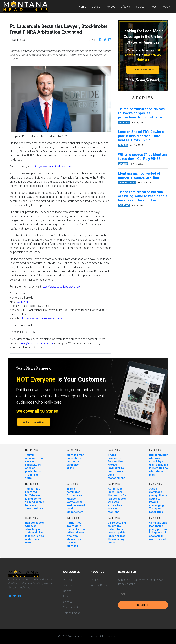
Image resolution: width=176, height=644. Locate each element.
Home (84, 6)
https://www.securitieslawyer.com (53, 166)
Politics (111, 7)
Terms (94, 580)
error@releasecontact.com (36, 343)
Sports (140, 7)
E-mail (122, 594)
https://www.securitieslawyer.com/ (41, 318)
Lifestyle (126, 7)
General (96, 7)
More (165, 7)
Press (153, 7)
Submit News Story (143, 70)
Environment (70, 607)
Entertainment (71, 613)
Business (68, 585)
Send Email (24, 302)
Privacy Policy (99, 585)
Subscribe (143, 605)
